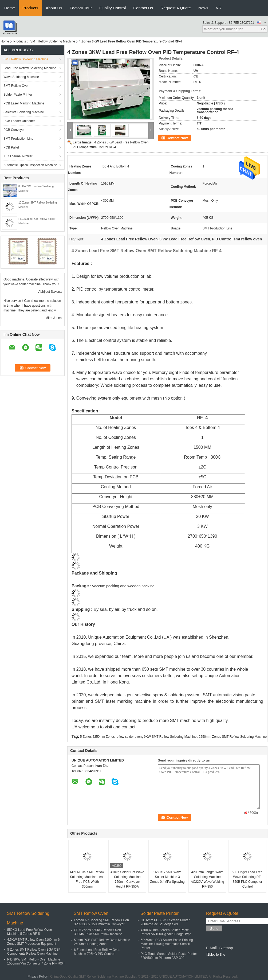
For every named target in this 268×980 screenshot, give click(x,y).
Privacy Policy (38, 977)
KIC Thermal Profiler (18, 156)
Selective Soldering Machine (24, 112)
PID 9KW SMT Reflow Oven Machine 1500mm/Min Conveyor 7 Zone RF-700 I (36, 961)
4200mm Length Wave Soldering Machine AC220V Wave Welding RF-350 (208, 879)
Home (10, 8)
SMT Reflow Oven (16, 86)
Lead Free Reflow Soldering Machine (30, 68)
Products (30, 8)
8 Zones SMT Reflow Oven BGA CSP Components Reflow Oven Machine (34, 952)
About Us (54, 8)
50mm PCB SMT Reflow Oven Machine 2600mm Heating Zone (102, 942)
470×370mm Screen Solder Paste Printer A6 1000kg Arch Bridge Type (166, 932)
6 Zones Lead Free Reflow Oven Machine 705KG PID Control (97, 952)
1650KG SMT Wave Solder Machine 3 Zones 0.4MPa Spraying (167, 877)
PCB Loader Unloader (19, 121)
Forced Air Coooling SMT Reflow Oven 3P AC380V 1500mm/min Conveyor (101, 922)
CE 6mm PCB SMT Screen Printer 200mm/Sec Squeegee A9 (165, 922)
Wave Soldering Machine (21, 77)
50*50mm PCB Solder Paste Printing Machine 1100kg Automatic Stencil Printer (167, 944)
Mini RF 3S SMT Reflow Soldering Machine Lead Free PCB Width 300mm (87, 879)
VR (218, 8)
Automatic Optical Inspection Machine (30, 165)
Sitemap (226, 948)
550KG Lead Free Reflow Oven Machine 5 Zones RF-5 (29, 932)
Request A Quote (176, 8)
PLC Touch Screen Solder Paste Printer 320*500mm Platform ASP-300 (169, 956)
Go (263, 29)
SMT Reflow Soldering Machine (53, 41)
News (203, 8)
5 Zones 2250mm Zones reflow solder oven (111, 737)
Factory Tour (81, 8)
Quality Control (113, 8)
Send (214, 929)
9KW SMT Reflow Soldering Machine (170, 737)
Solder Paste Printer (18, 95)
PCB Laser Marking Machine (24, 103)
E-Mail (211, 948)
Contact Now (177, 138)
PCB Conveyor (14, 130)
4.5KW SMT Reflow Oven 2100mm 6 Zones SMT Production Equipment (33, 942)
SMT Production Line (18, 139)
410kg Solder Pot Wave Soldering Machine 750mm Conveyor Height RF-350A (127, 879)
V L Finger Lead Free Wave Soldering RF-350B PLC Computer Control (248, 879)
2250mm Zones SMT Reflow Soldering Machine (233, 737)
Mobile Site (216, 955)
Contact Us (143, 8)
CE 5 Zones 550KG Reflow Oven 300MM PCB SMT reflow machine (98, 932)
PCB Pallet (11, 147)
